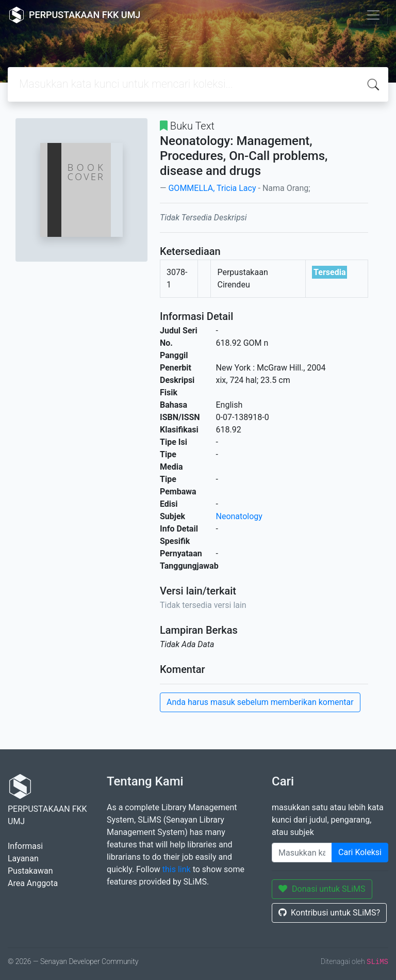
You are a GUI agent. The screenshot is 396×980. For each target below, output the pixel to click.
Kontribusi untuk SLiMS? (329, 913)
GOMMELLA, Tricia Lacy (212, 188)
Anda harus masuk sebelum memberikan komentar (260, 702)
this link (177, 869)
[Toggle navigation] (373, 15)
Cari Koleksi (360, 852)
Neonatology (239, 516)
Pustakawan (30, 871)
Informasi (25, 846)
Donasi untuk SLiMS (322, 889)
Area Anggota (33, 883)
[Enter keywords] (302, 853)
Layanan (23, 858)
